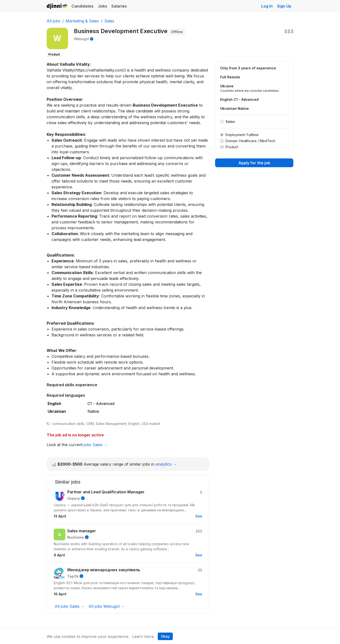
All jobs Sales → (70, 606)
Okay (165, 636)
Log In (267, 6)
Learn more (143, 636)
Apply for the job (254, 163)
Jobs (103, 6)
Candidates (83, 6)
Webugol (81, 39)
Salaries (119, 6)
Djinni (57, 6)
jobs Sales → (96, 445)
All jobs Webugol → (107, 606)
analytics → (166, 464)
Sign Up (284, 6)
